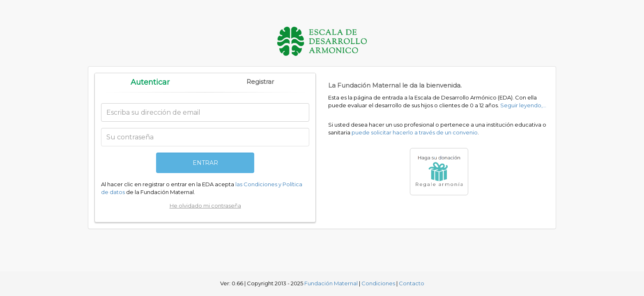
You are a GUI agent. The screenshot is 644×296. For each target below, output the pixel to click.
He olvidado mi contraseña (205, 206)
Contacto (412, 283)
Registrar (260, 82)
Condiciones (378, 283)
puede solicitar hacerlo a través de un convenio (415, 132)
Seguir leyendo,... (523, 105)
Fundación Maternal (331, 283)
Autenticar (150, 82)
